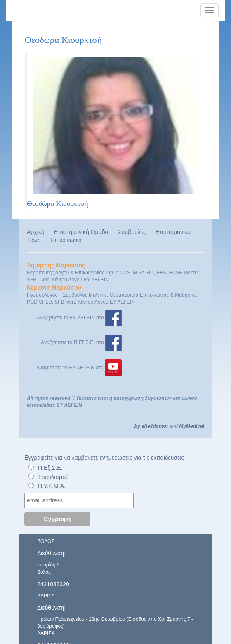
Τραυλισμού (53, 477)
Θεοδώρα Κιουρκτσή (58, 203)
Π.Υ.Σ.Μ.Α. (52, 486)
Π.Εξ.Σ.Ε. (50, 468)
